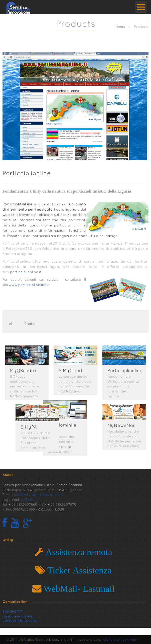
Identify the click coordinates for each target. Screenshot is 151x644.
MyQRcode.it (24, 371)
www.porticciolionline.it (29, 285)
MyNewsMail (121, 424)
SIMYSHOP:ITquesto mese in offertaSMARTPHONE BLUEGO (20, 614)
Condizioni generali (120, 637)
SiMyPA (44, 426)
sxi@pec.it (29, 497)
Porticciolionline (27, 174)
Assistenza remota (78, 549)
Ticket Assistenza (78, 568)
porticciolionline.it (26, 272)
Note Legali (16, 642)
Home (120, 27)
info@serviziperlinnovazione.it (39, 492)
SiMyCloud (70, 371)
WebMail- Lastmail (78, 586)
